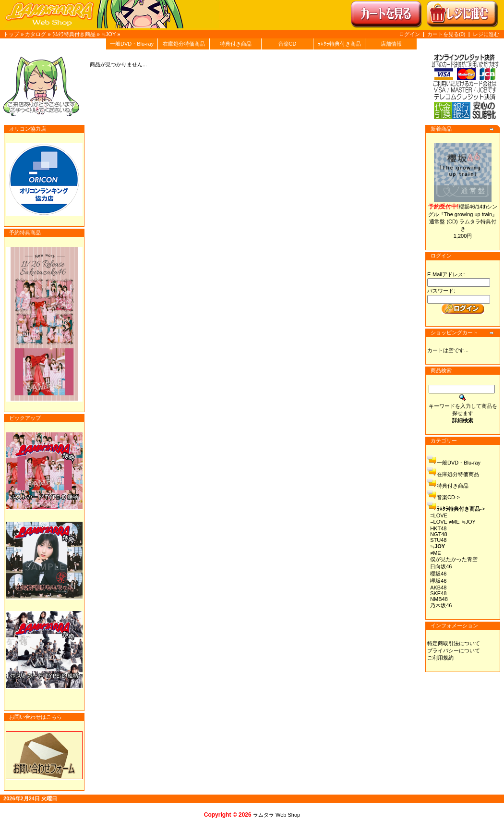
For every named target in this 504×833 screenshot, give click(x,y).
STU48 (438, 540)
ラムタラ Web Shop (276, 815)
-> (461, 509)
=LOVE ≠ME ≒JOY (453, 522)
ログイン (409, 34)
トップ (11, 34)
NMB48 (439, 599)
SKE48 (438, 593)
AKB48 (438, 588)
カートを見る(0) (447, 34)
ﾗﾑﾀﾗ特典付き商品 (74, 34)
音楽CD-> (448, 497)
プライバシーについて (454, 650)
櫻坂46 (438, 574)
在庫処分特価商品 (184, 44)
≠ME (436, 553)
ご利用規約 (440, 658)
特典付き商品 (236, 44)
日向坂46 (441, 566)
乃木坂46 (441, 605)
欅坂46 (438, 581)
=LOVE (439, 515)
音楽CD (288, 44)
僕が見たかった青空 (454, 559)
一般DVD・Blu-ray (132, 44)
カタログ (36, 34)
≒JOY (108, 34)
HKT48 (438, 528)
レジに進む (486, 34)
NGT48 (438, 534)
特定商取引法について (454, 643)
